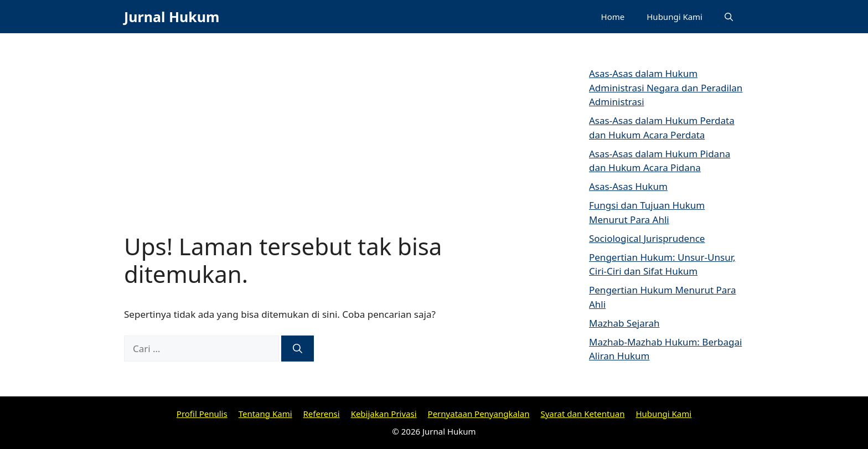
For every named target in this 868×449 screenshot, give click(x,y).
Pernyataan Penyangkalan (479, 414)
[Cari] (298, 349)
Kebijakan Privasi (384, 414)
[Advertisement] (329, 149)
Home (613, 17)
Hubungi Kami (675, 17)
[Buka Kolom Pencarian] (729, 17)
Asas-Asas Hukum (628, 186)
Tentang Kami (265, 414)
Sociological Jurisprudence (647, 238)
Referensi (322, 414)
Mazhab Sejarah (624, 323)
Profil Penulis (202, 414)
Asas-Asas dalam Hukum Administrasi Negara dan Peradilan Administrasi (666, 87)
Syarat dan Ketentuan (582, 414)
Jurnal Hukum (172, 17)
